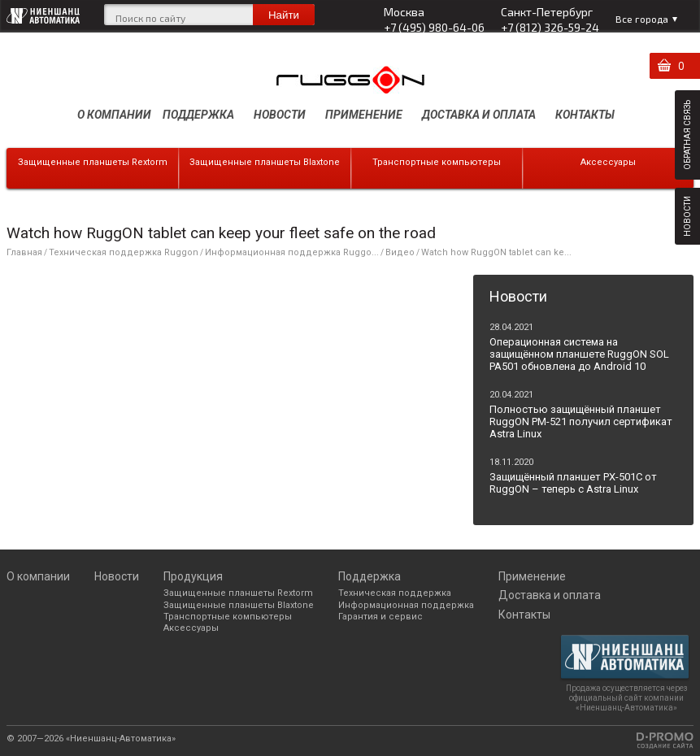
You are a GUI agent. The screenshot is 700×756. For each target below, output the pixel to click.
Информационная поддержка (406, 605)
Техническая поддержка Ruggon (124, 252)
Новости (280, 115)
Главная (24, 252)
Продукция (193, 576)
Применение (364, 115)
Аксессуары (608, 162)
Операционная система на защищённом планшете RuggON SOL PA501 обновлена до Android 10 (579, 354)
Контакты (585, 115)
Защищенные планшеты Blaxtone (265, 162)
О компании (114, 115)
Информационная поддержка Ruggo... (292, 252)
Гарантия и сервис (380, 617)
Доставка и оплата (479, 115)
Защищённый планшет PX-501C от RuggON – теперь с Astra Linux (573, 483)
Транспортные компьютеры (437, 162)
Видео (400, 252)
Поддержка (198, 115)
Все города (642, 19)
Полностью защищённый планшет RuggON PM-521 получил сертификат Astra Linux (581, 421)
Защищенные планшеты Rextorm (93, 162)
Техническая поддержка (395, 593)
